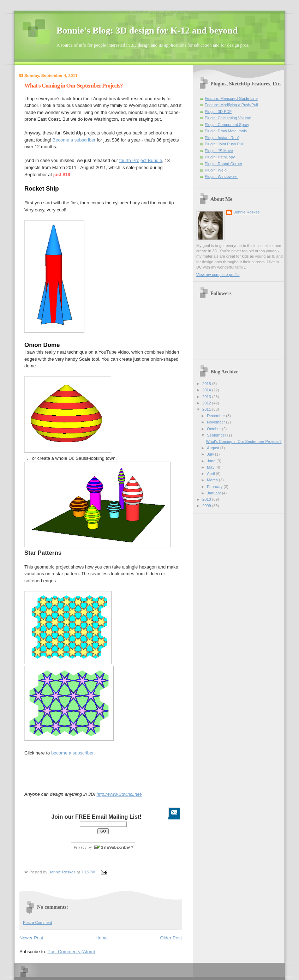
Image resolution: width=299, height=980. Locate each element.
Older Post (171, 938)
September (217, 435)
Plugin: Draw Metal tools (226, 131)
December (216, 416)
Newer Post (31, 938)
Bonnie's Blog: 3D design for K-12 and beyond (147, 31)
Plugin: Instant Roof (222, 138)
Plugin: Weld (216, 170)
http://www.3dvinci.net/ (119, 794)
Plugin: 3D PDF (218, 112)
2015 (207, 384)
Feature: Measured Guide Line (231, 98)
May (211, 467)
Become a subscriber (74, 140)
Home (102, 938)
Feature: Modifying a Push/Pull (231, 105)
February (215, 487)
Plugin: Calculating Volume (228, 118)
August (213, 448)
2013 (207, 397)
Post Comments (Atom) (71, 952)
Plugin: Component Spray (227, 125)
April (211, 474)
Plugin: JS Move (219, 151)
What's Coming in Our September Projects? (244, 441)
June (212, 461)
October (214, 429)
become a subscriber (72, 753)
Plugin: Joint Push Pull (224, 144)
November (216, 422)
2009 (207, 506)
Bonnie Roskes (246, 212)
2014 (207, 390)
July (211, 454)
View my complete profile (218, 275)
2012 (207, 403)
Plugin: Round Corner (223, 164)
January (214, 493)
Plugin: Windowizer (221, 176)
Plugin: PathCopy (220, 157)
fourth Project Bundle (141, 160)
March (213, 480)
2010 (207, 499)
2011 (207, 409)
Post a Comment (37, 922)
